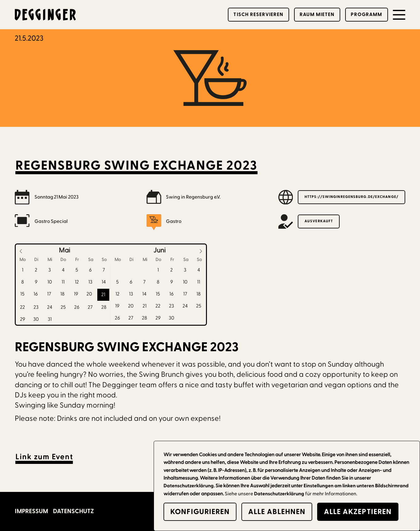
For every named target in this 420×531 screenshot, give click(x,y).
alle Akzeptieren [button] (358, 512)
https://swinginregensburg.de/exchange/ (351, 197)
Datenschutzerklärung (279, 494)
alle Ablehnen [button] (277, 512)
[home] (46, 15)
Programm (366, 14)
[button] (399, 15)
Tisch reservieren (258, 14)
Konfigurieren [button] (200, 512)
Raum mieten (317, 14)
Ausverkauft (319, 221)
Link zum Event (44, 457)
